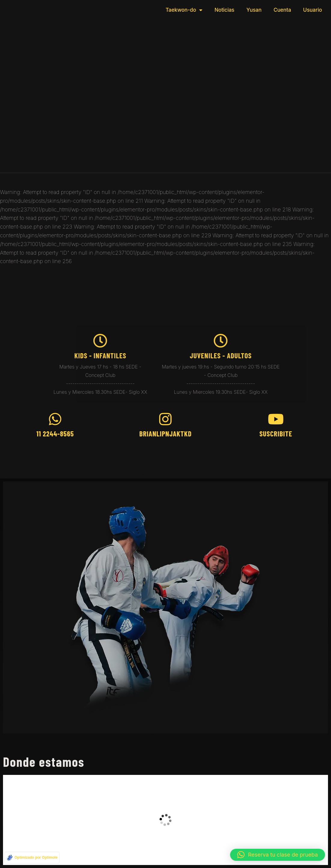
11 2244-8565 (55, 434)
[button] (278, 855)
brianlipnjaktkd (166, 434)
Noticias (224, 10)
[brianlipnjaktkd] (165, 419)
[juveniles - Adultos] (221, 341)
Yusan (254, 10)
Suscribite (276, 434)
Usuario (313, 10)
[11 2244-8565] (55, 419)
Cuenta (282, 10)
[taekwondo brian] (165, 820)
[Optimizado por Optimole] (32, 858)
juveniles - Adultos (221, 355)
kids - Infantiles (100, 355)
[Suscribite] (276, 419)
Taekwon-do (184, 10)
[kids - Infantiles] (100, 341)
